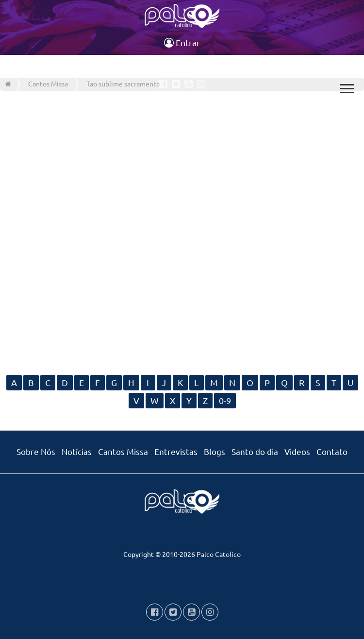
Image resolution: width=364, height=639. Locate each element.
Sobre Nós (36, 451)
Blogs (215, 451)
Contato (332, 451)
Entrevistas (176, 451)
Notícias (77, 451)
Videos (297, 451)
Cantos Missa (123, 451)
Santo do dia (255, 451)
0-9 (225, 400)
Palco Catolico (219, 554)
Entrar (182, 42)
